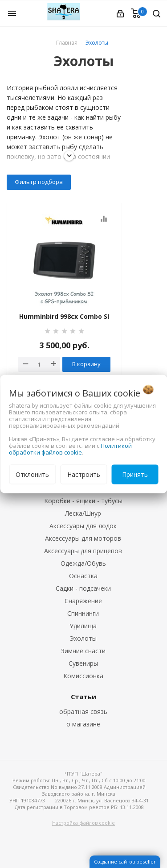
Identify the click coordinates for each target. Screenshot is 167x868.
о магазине (83, 724)
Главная (67, 43)
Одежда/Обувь (83, 563)
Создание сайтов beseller (125, 862)
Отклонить (32, 474)
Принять (135, 474)
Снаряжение (83, 601)
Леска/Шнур (83, 513)
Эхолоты (83, 638)
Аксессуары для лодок (83, 526)
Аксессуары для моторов (83, 538)
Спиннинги (83, 613)
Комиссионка (83, 676)
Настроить (84, 474)
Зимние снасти (83, 651)
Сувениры (83, 663)
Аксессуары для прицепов (83, 551)
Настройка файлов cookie (83, 823)
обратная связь (83, 712)
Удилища (83, 626)
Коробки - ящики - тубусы (83, 501)
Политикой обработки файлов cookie (70, 449)
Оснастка (83, 576)
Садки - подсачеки (83, 588)
